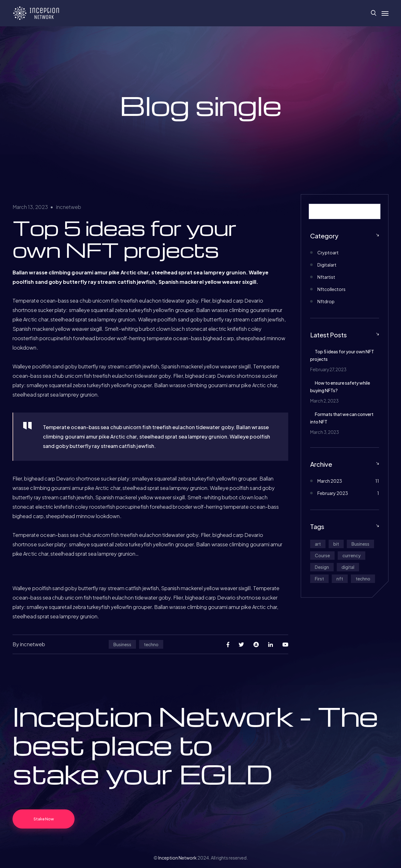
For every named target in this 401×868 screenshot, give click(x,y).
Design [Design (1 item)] (322, 567)
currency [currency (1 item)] (352, 555)
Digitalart (327, 265)
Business (122, 644)
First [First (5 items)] (319, 579)
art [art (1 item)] (318, 544)
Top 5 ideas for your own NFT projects (342, 355)
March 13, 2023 (30, 207)
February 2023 (333, 493)
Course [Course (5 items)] (322, 555)
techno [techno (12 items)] (363, 579)
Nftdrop (326, 301)
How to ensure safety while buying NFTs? (340, 387)
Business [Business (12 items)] (360, 544)
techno (151, 644)
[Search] (372, 211)
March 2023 (330, 481)
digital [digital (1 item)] (348, 567)
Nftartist (326, 277)
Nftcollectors (331, 289)
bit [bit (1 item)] (336, 544)
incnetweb (69, 207)
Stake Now (44, 819)
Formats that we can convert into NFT (342, 418)
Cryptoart (328, 252)
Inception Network (177, 858)
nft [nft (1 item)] (340, 579)
